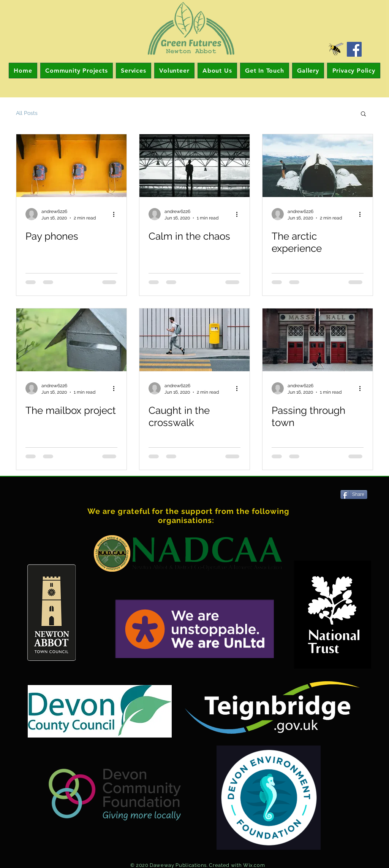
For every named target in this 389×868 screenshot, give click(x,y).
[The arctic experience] (318, 166)
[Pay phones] (71, 166)
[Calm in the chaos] (194, 166)
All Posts (27, 113)
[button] (363, 114)
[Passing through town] (318, 340)
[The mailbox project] (71, 340)
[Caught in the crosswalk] (194, 340)
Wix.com (254, 865)
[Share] (354, 494)
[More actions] (116, 214)
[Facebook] (354, 49)
